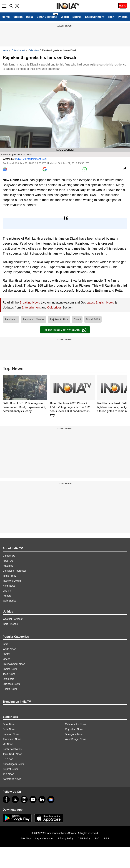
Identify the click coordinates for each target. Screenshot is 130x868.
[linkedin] (42, 799)
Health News (10, 689)
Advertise (8, 566)
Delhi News (9, 729)
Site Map (26, 838)
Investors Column (12, 581)
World (65, 17)
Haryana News (11, 734)
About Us (8, 561)
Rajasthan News (74, 729)
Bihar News (9, 724)
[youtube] (33, 799)
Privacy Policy (66, 838)
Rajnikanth (11, 319)
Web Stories (9, 601)
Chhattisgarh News (13, 764)
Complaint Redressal (14, 571)
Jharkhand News (12, 739)
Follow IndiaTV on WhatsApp (65, 330)
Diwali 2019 (93, 319)
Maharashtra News (76, 724)
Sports (77, 17)
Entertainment (95, 17)
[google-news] (51, 799)
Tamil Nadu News (12, 754)
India (30, 17)
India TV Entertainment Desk (31, 159)
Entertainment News (14, 664)
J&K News (8, 774)
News (5, 50)
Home (6, 17)
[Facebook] (6, 799)
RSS (107, 838)
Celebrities (34, 50)
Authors (7, 596)
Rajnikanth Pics (59, 319)
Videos (18, 17)
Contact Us (9, 556)
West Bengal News (76, 739)
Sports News (10, 669)
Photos (123, 17)
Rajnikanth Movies (33, 319)
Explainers (8, 679)
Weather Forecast (13, 619)
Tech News (9, 674)
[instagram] (24, 799)
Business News (11, 684)
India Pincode (10, 624)
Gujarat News (10, 769)
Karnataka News (12, 779)
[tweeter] (15, 799)
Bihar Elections (47, 17)
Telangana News (74, 734)
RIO (97, 838)
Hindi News (9, 586)
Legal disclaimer (44, 838)
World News (9, 649)
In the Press (9, 576)
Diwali (77, 319)
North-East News (12, 749)
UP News (8, 759)
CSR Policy (84, 838)
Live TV (7, 591)
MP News (8, 744)
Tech (111, 17)
